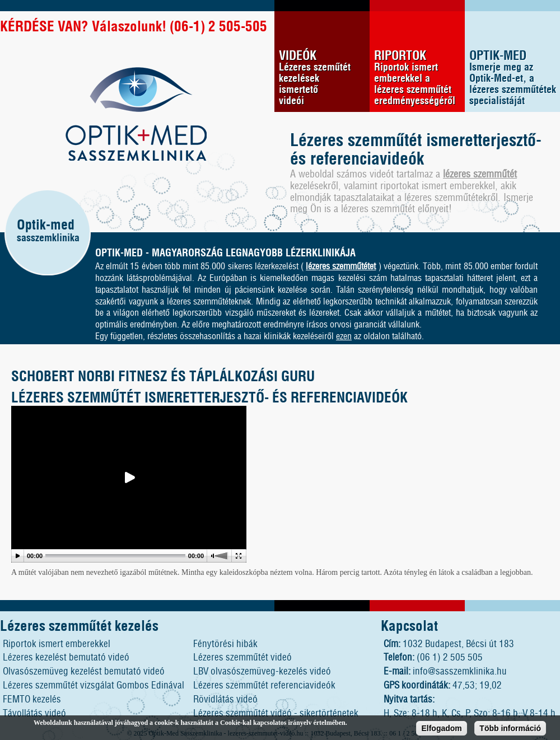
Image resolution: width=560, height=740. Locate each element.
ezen (344, 336)
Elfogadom (441, 730)
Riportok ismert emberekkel (57, 644)
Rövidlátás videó (225, 699)
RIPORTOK (419, 78)
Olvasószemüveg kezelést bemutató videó (84, 671)
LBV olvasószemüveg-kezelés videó (262, 671)
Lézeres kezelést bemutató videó (66, 657)
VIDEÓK (324, 78)
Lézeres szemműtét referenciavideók (264, 685)
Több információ (510, 730)
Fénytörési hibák (225, 644)
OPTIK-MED (515, 78)
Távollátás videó (34, 713)
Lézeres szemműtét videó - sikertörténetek (276, 713)
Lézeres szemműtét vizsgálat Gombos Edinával (94, 685)
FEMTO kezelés (32, 699)
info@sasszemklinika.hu (460, 671)
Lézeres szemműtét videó (242, 657)
